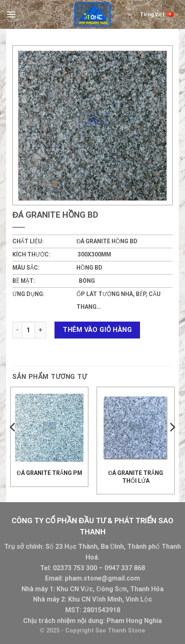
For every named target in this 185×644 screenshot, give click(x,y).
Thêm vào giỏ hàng (97, 330)
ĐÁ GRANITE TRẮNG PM (49, 473)
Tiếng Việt (159, 14)
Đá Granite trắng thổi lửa (136, 477)
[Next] (172, 444)
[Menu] (11, 14)
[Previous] (13, 444)
